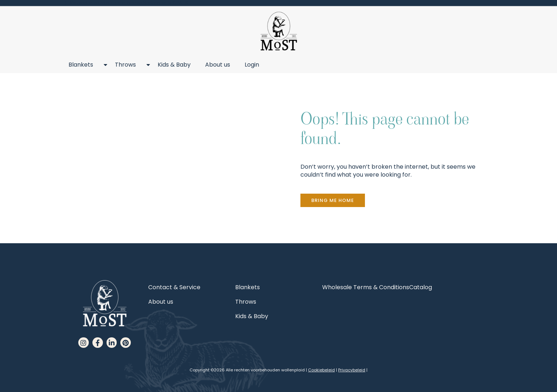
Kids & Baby (174, 65)
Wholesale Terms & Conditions (366, 287)
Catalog (421, 287)
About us (218, 65)
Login (252, 65)
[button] (333, 200)
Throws (129, 65)
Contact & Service (174, 287)
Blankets (84, 65)
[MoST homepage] (278, 31)
